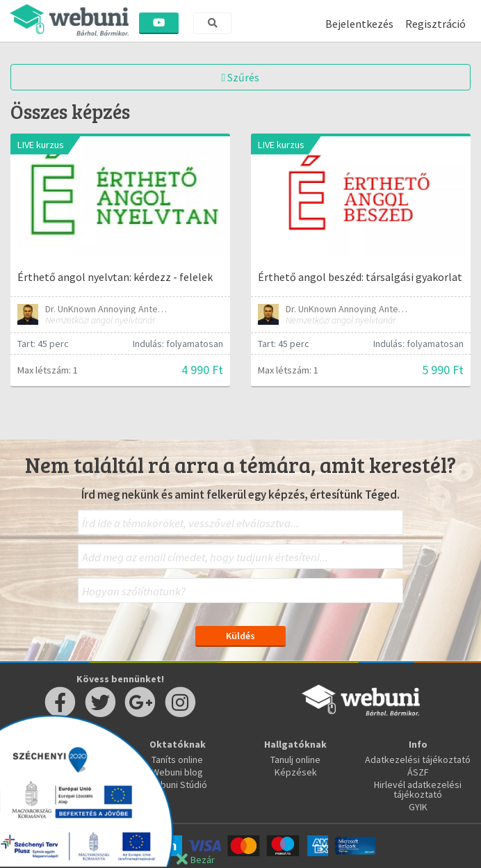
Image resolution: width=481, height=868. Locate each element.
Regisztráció (435, 24)
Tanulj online (295, 759)
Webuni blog (177, 772)
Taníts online (177, 759)
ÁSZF (418, 772)
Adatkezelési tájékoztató (418, 759)
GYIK (418, 807)
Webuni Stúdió (177, 785)
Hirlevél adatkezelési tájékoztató (418, 789)
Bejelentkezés (359, 24)
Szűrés (241, 77)
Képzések (296, 772)
